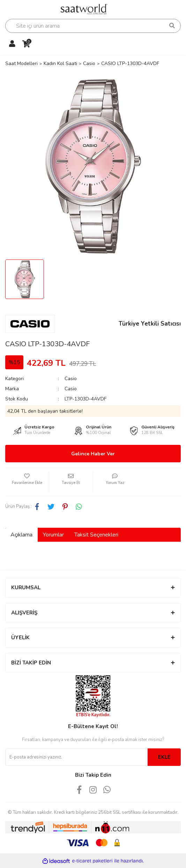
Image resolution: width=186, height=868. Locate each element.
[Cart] (26, 44)
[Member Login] (12, 44)
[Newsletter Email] (76, 757)
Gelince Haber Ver (93, 454)
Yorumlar (53, 535)
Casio (71, 379)
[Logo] (87, 9)
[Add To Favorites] (27, 482)
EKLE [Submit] (164, 757)
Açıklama (21, 535)
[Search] (93, 26)
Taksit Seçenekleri (96, 535)
